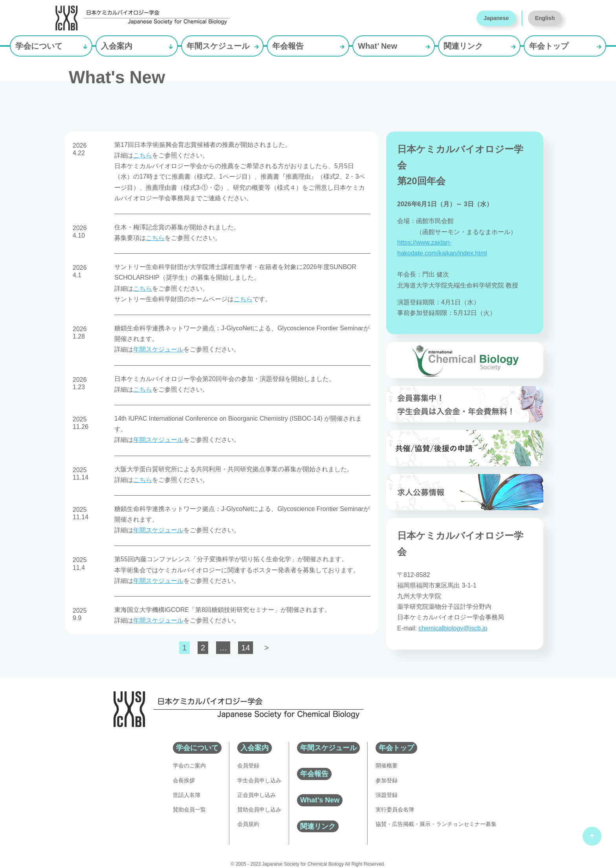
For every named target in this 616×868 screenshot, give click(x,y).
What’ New (378, 46)
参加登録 (387, 780)
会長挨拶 (184, 780)
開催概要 (387, 765)
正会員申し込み (257, 795)
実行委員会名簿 (395, 809)
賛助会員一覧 (189, 809)
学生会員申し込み (259, 780)
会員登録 (248, 765)
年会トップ (549, 46)
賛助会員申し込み (259, 809)
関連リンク (463, 46)
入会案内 (117, 46)
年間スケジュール (218, 46)
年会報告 (288, 46)
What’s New (320, 800)
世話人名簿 (187, 795)
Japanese (496, 18)
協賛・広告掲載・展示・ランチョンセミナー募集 (436, 824)
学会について (39, 46)
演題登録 (387, 795)
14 (246, 648)
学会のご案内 (189, 765)
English (545, 18)
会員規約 (248, 824)
